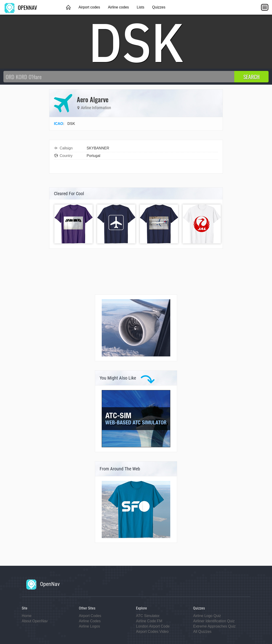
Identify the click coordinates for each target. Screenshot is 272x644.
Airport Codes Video (152, 632)
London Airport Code (153, 626)
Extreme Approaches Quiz (214, 626)
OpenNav (43, 584)
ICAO (59, 124)
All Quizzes (202, 632)
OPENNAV (21, 7)
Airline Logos (89, 626)
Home (27, 616)
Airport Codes (90, 616)
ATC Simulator (148, 616)
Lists (140, 7)
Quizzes (159, 7)
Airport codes (89, 7)
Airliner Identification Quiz (214, 621)
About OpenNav (35, 621)
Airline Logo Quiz (207, 616)
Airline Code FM (149, 621)
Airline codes (118, 7)
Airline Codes (90, 621)
